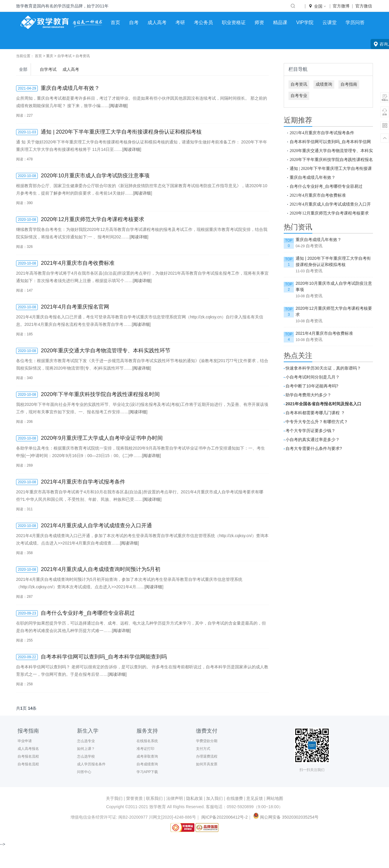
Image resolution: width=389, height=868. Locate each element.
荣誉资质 (134, 798)
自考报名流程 (28, 756)
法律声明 (175, 798)
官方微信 (364, 6)
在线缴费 (235, 798)
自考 (134, 22)
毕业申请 (25, 741)
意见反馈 (255, 798)
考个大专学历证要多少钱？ (310, 431)
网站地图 (275, 798)
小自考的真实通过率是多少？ (313, 440)
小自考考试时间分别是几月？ (313, 377)
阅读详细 (118, 106)
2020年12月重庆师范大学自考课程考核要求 (329, 213)
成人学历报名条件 (91, 764)
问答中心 (84, 772)
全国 (318, 6)
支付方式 (203, 749)
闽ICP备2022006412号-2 (225, 817)
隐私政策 (194, 798)
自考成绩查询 (147, 764)
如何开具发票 (207, 764)
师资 (259, 22)
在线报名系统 (147, 741)
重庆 (50, 56)
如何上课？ (86, 749)
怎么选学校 (86, 756)
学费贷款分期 (207, 741)
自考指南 (349, 84)
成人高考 (157, 22)
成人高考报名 (28, 749)
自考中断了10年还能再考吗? (312, 386)
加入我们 (214, 798)
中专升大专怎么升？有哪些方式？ (317, 422)
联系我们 (154, 798)
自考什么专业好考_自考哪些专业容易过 (326, 186)
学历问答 (355, 22)
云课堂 (330, 22)
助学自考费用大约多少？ (308, 395)
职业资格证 (234, 22)
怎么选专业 (86, 741)
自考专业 (299, 96)
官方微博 (341, 6)
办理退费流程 (207, 756)
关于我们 (114, 798)
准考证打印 (145, 749)
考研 (180, 22)
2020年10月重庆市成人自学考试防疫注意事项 (334, 286)
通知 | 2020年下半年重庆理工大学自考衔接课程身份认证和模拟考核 (333, 261)
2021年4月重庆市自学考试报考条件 (322, 133)
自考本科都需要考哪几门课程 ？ (315, 413)
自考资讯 (83, 56)
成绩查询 (324, 84)
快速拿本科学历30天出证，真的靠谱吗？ (323, 368)
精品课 (280, 22)
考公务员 (203, 22)
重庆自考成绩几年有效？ (313, 177)
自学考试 (65, 56)
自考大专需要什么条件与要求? (314, 448)
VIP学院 (305, 22)
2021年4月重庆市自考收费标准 (318, 195)
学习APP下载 (147, 772)
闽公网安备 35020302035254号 (285, 817)
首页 (115, 22)
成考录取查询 (147, 756)
